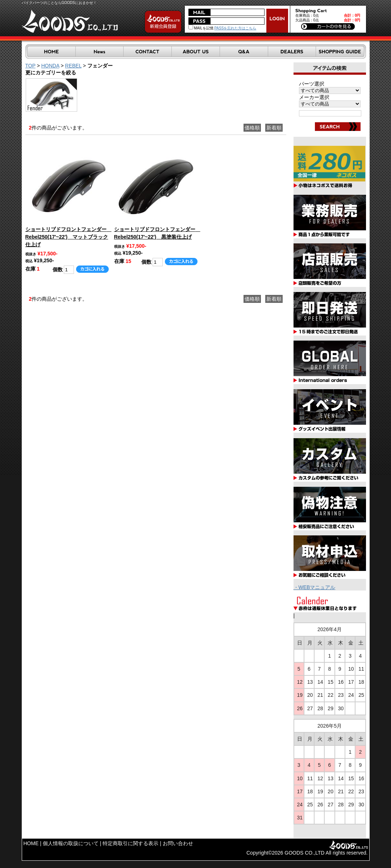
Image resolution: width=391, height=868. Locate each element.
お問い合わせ (178, 843)
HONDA (50, 66)
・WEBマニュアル (315, 587)
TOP (30, 66)
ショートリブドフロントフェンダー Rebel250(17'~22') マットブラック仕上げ (68, 237)
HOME (31, 843)
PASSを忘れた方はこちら (235, 28)
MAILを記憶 (201, 28)
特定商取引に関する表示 (130, 843)
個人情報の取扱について (71, 843)
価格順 (252, 128)
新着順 (274, 128)
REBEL (73, 66)
